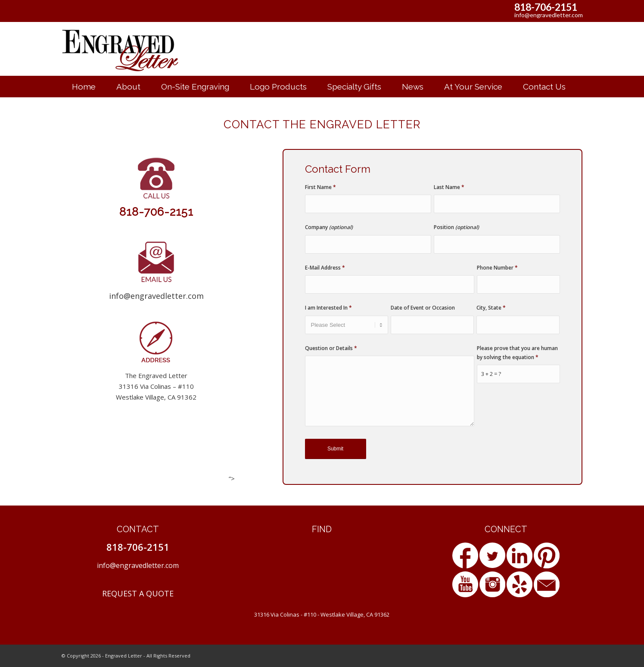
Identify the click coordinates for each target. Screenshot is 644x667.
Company (329, 227)
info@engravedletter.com (549, 15)
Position (456, 227)
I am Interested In (328, 308)
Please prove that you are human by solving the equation (517, 353)
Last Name (449, 187)
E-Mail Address (325, 268)
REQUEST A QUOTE (138, 593)
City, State (491, 308)
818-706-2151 (546, 7)
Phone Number (497, 268)
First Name (320, 187)
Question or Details (331, 348)
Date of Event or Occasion (423, 308)
